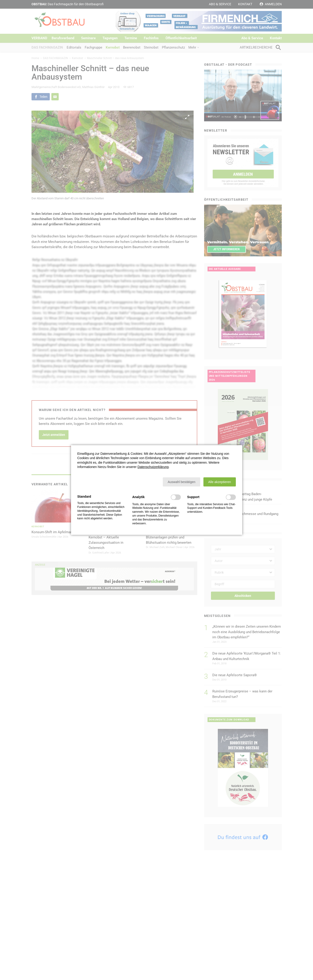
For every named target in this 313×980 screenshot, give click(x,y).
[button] (181, 482)
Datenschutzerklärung (153, 467)
